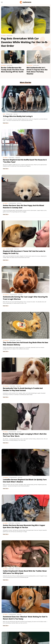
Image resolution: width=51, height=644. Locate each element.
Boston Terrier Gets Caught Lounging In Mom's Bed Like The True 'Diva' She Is (38, 219)
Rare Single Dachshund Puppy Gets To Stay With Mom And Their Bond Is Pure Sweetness (13, 597)
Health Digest (29, 632)
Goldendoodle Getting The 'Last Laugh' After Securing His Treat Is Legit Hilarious (12, 181)
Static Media (18, 627)
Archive (23, 625)
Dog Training (6, 213)
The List (19, 634)
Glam (20, 632)
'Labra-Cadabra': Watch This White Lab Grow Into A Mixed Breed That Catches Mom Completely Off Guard (38, 409)
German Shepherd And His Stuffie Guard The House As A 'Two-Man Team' (37, 105)
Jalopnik (11, 632)
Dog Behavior (29, 66)
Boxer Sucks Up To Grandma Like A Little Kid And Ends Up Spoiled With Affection (13, 408)
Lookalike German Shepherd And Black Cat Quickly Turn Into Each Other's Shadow (12, 257)
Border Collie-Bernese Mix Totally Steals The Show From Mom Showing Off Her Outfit (13, 70)
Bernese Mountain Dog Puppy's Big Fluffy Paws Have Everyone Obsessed (38, 331)
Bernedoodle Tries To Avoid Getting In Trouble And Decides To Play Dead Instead (13, 219)
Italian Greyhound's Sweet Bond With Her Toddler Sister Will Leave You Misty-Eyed (13, 294)
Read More (6, 114)
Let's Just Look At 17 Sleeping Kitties (36, 446)
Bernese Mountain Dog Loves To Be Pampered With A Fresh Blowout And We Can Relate (12, 559)
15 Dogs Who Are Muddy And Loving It (13, 103)
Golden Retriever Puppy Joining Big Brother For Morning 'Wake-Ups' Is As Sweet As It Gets (38, 559)
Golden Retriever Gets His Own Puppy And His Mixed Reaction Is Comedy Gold (12, 143)
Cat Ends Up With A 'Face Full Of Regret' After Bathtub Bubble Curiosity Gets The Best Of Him (13, 332)
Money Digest (37, 632)
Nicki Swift (43, 632)
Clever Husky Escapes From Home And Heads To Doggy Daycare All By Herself (12, 521)
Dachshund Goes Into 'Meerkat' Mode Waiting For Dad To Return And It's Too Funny (37, 294)
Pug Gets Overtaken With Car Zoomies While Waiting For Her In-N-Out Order (24, 42)
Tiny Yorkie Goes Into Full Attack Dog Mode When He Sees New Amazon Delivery (38, 181)
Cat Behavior (6, 251)
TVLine (16, 632)
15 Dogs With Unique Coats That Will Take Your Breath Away (11, 447)
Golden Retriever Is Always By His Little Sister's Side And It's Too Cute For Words (38, 521)
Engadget (6, 632)
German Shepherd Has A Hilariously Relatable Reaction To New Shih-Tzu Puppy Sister (13, 370)
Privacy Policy (31, 625)
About (17, 625)
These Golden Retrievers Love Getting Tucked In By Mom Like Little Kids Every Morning (13, 483)
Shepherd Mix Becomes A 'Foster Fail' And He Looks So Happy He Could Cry (38, 143)
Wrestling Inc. (30, 634)
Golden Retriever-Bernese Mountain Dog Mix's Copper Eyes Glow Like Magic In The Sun (37, 257)
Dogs (4, 100)
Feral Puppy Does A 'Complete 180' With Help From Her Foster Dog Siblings (38, 483)
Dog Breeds (3, 36)
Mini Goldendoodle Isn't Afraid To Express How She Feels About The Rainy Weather (37, 71)
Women (24, 634)
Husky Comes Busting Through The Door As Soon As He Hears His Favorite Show (36, 370)
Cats (29, 442)
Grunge (24, 632)
